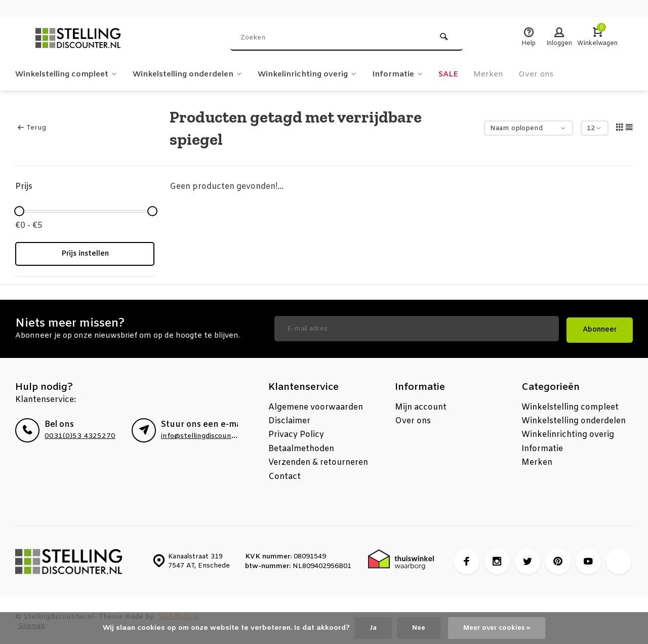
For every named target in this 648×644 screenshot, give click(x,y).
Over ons (557, 74)
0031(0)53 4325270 (76, 434)
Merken (509, 74)
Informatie (416, 74)
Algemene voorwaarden (316, 405)
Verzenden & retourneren (318, 460)
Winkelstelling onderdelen (196, 74)
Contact (285, 474)
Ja (370, 628)
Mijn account (421, 405)
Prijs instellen (85, 254)
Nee (416, 628)
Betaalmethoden (301, 446)
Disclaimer (289, 418)
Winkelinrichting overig (322, 74)
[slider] (19, 211)
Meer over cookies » (498, 628)
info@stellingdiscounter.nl (205, 434)
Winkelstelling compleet (69, 74)
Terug (32, 128)
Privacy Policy (296, 432)
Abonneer (600, 327)
